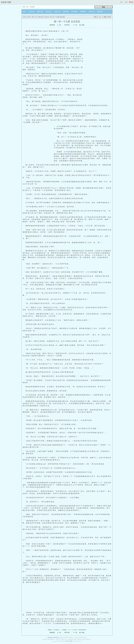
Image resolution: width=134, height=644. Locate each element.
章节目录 (67, 25)
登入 (122, 2)
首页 (24, 12)
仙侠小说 (57, 12)
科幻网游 (74, 12)
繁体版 (131, 2)
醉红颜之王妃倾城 (44, 17)
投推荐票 (52, 25)
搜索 (103, 7)
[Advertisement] (98, 65)
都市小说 (40, 12)
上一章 (59, 25)
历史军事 (66, 12)
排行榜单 (83, 12)
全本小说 (91, 12)
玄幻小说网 (70, 641)
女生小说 (31, 12)
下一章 (75, 25)
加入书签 (82, 25)
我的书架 (100, 12)
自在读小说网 (6, 2)
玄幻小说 (49, 12)
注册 (126, 2)
